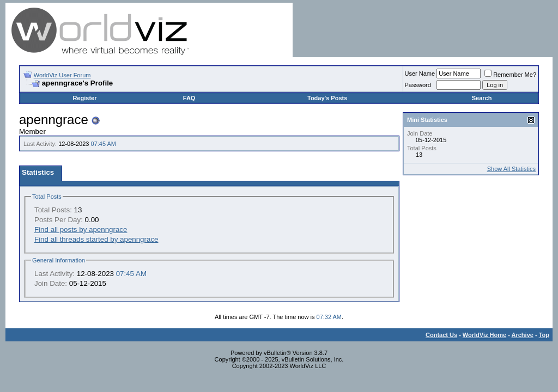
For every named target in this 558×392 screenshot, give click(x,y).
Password (418, 85)
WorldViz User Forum (62, 75)
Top (544, 335)
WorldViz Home (484, 335)
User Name (420, 73)
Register (84, 98)
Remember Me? (510, 75)
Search (482, 98)
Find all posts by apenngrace (81, 229)
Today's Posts (327, 98)
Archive (523, 335)
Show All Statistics (511, 169)
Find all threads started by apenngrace (96, 239)
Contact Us (441, 335)
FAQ (189, 98)
